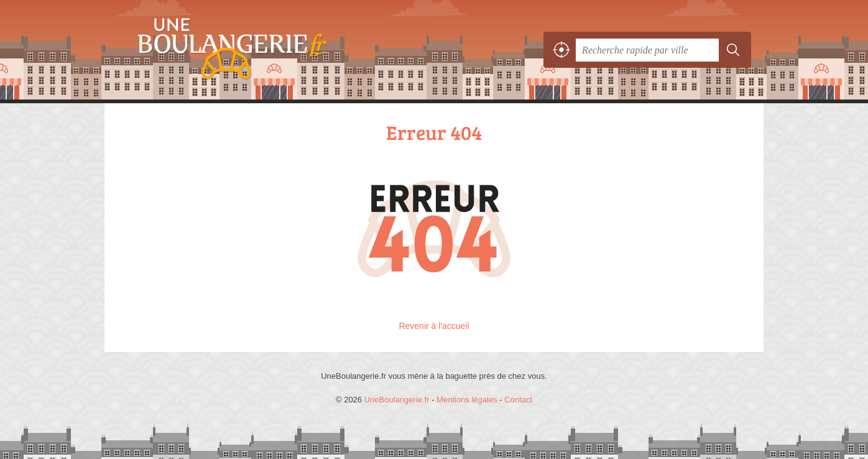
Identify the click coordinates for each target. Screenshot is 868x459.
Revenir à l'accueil (434, 326)
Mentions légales (467, 400)
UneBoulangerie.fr (254, 50)
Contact (518, 400)
